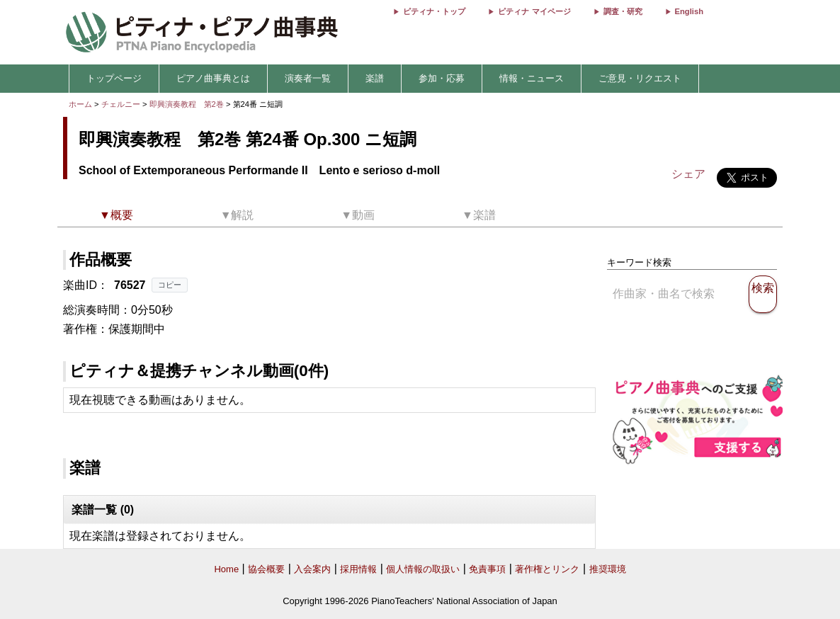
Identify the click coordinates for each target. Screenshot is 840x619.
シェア (688, 174)
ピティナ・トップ (434, 11)
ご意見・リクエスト (640, 78)
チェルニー (121, 104)
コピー (170, 285)
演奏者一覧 (308, 78)
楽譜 (375, 78)
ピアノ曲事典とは (213, 78)
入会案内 (312, 569)
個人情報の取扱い (423, 569)
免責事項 (487, 569)
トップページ (114, 78)
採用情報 (358, 569)
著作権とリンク (547, 569)
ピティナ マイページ (534, 11)
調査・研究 (623, 11)
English (689, 11)
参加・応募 (442, 78)
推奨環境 (608, 569)
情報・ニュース (532, 78)
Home (226, 569)
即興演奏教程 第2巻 (188, 104)
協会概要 (266, 569)
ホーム (80, 104)
